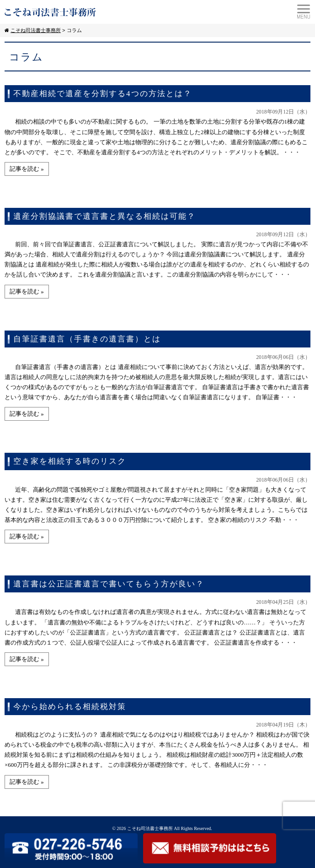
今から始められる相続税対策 (70, 707)
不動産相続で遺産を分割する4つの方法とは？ (103, 94)
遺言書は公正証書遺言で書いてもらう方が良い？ (109, 584)
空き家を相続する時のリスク (70, 461)
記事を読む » (27, 169)
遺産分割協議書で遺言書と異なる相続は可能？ (104, 216)
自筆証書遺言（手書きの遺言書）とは (87, 339)
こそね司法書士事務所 (150, 828)
